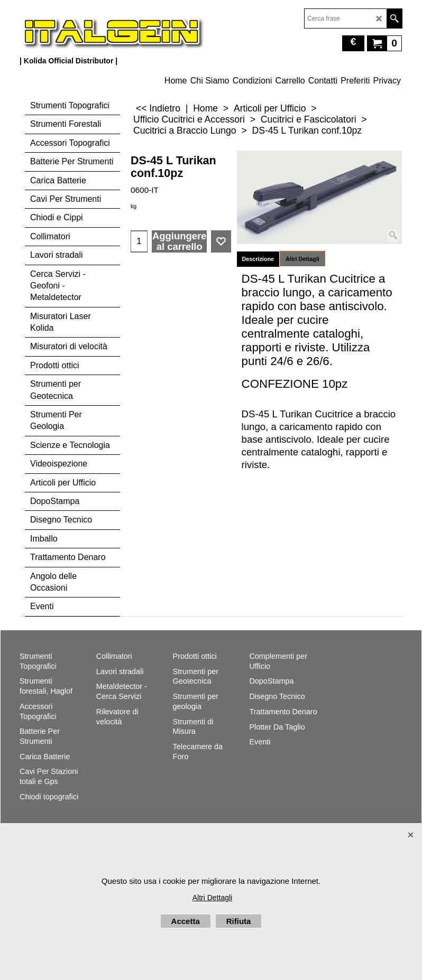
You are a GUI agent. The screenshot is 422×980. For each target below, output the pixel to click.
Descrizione (258, 259)
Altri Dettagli (302, 259)
